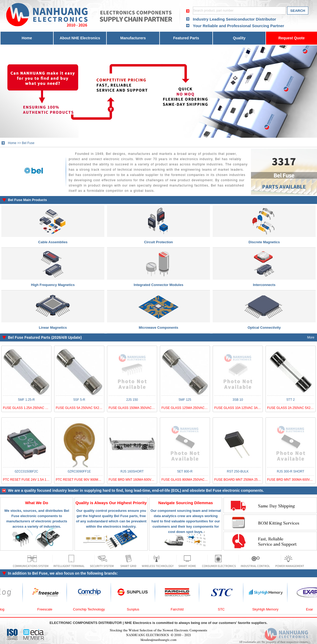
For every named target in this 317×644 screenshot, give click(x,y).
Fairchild (182, 609)
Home (27, 38)
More (311, 337)
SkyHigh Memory (270, 609)
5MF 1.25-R (26, 400)
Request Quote (292, 38)
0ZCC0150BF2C (27, 471)
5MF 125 (185, 400)
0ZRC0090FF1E (79, 471)
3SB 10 (238, 400)
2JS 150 (132, 400)
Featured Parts (186, 38)
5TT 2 (290, 400)
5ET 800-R (185, 471)
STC (226, 609)
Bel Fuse (28, 143)
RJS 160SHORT (132, 471)
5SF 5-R (79, 400)
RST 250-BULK (238, 471)
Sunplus (138, 609)
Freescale (50, 609)
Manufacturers (133, 38)
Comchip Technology (94, 609)
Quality (239, 38)
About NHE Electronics (80, 38)
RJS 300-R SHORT (291, 471)
